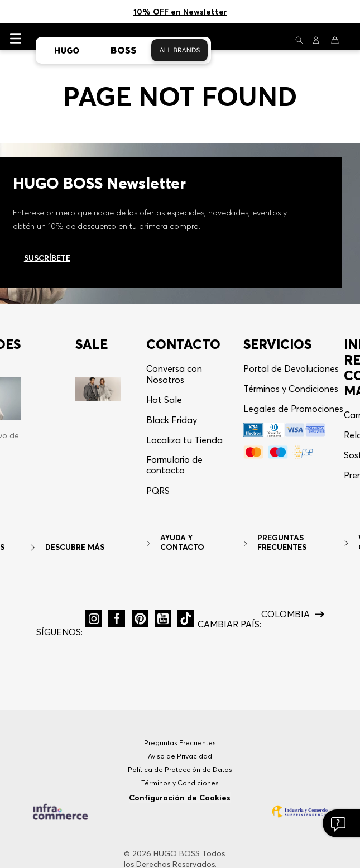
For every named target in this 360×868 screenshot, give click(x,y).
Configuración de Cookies (180, 751)
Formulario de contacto (174, 418)
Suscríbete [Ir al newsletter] (47, 211)
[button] (158, 448)
